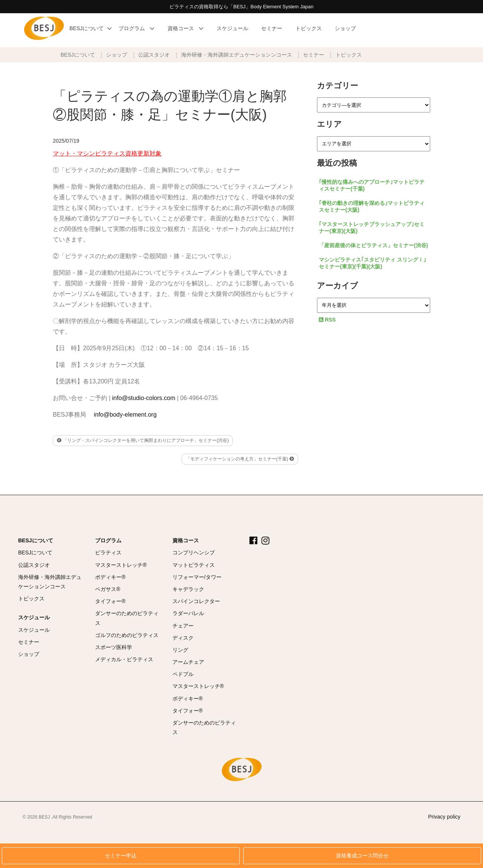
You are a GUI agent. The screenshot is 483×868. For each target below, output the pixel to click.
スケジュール (34, 617)
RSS (327, 320)
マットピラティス (194, 565)
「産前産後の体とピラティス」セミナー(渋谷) (373, 245)
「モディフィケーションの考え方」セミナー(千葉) (240, 459)
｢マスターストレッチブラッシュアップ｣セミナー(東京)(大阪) (372, 228)
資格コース (186, 540)
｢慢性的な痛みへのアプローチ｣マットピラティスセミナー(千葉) (372, 185)
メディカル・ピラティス (124, 659)
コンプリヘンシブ (194, 553)
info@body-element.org (125, 415)
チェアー (183, 626)
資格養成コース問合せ (362, 856)
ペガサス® (108, 589)
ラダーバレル (188, 613)
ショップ (117, 55)
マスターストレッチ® (121, 565)
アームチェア (188, 662)
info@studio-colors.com (144, 398)
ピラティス (108, 553)
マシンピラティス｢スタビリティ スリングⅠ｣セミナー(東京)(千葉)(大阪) (372, 263)
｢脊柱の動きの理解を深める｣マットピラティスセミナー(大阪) (372, 206)
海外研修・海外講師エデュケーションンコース (237, 55)
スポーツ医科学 (114, 647)
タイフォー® (110, 601)
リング (180, 650)
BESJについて (78, 55)
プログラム (108, 540)
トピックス (349, 55)
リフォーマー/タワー (197, 577)
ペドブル (183, 674)
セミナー (314, 55)
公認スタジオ (154, 55)
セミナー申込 (121, 856)
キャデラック (188, 589)
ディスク (183, 638)
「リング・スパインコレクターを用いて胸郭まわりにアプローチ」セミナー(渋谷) (143, 440)
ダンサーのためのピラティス (127, 618)
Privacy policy (444, 817)
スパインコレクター (196, 601)
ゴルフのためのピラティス (127, 635)
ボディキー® (110, 577)
